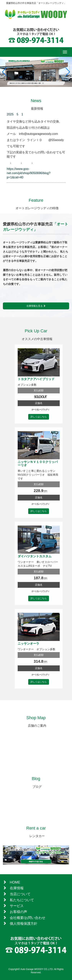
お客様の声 (18, 912)
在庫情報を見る (36, 306)
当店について (20, 894)
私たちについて (22, 900)
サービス (17, 906)
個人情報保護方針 (24, 924)
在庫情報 (17, 888)
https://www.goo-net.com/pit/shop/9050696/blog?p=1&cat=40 (29, 173)
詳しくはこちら (39, 417)
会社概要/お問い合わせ (28, 918)
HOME (15, 882)
